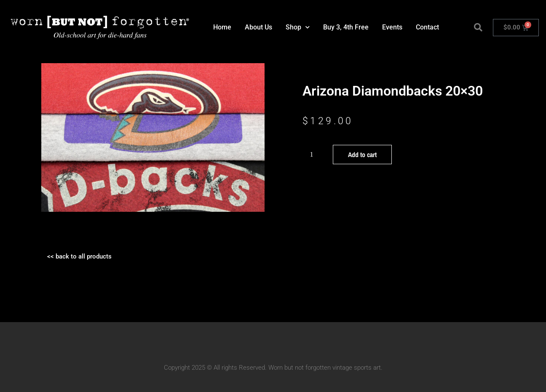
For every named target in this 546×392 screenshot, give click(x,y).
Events (392, 27)
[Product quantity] (315, 155)
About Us (258, 27)
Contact (427, 27)
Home (222, 27)
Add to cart (362, 155)
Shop (298, 27)
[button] (478, 27)
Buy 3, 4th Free (346, 27)
